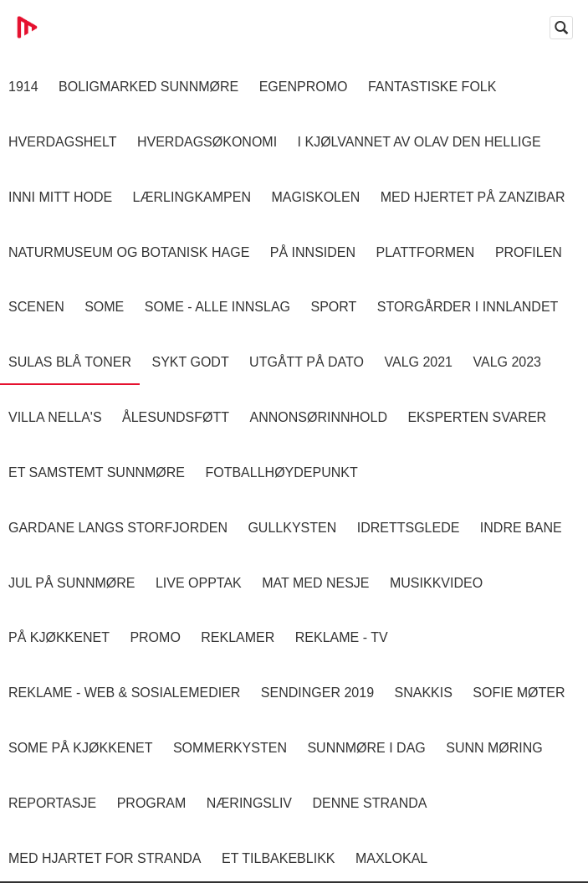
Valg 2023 (507, 362)
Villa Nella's (55, 417)
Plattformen (425, 252)
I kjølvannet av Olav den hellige (419, 142)
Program (152, 803)
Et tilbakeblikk (278, 858)
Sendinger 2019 (317, 693)
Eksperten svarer (477, 417)
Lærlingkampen (192, 197)
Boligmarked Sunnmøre (148, 87)
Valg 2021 (418, 362)
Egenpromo (304, 87)
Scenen (36, 307)
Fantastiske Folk (432, 87)
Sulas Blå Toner (70, 362)
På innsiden (313, 252)
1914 (23, 87)
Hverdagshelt (63, 142)
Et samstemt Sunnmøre (97, 472)
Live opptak (199, 583)
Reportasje (52, 803)
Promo (155, 637)
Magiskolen (315, 197)
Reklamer (238, 637)
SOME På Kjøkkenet (80, 748)
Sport (333, 307)
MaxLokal (391, 858)
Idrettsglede (409, 528)
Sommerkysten (230, 748)
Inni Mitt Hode (60, 197)
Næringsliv (249, 803)
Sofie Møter (519, 693)
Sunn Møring (494, 748)
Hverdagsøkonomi (207, 142)
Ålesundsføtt (176, 417)
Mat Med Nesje (315, 583)
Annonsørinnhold (319, 417)
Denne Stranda (370, 803)
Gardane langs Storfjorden (118, 528)
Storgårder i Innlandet (468, 307)
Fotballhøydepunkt (281, 472)
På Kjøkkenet (59, 637)
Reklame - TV (342, 637)
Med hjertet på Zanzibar (473, 197)
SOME (104, 307)
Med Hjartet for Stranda (105, 858)
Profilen (529, 252)
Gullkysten (292, 528)
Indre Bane (521, 528)
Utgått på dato (307, 362)
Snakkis (423, 693)
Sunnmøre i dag (366, 748)
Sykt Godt (190, 362)
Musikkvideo (436, 583)
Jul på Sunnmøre (72, 583)
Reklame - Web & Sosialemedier (124, 693)
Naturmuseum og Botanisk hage (129, 252)
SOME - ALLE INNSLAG (217, 307)
